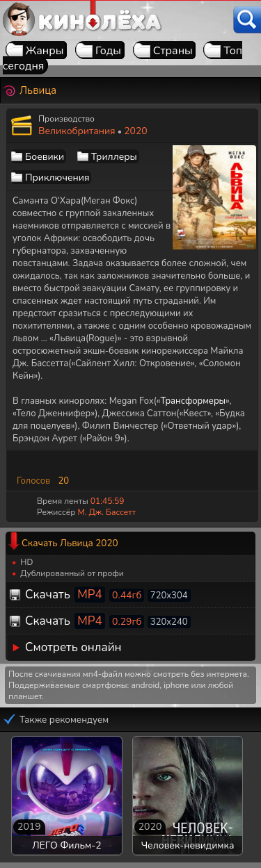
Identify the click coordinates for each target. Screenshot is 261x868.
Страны (173, 51)
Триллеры (114, 157)
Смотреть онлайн (73, 647)
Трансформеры (193, 401)
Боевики (45, 157)
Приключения (57, 178)
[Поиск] (247, 20)
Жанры (45, 51)
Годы (108, 51)
